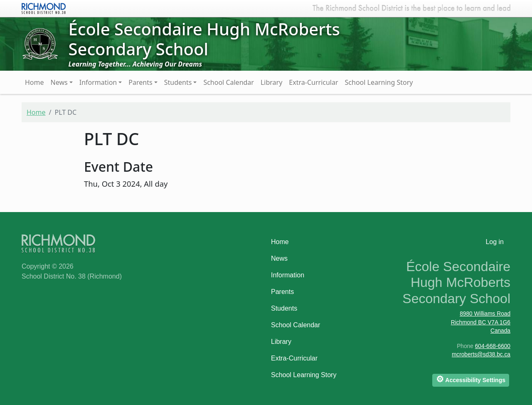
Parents (140, 82)
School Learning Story (379, 82)
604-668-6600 (493, 346)
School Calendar (229, 82)
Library (271, 82)
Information (98, 82)
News (59, 82)
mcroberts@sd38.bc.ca (481, 354)
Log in (495, 242)
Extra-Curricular (313, 82)
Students (178, 82)
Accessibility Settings (471, 379)
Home (34, 82)
